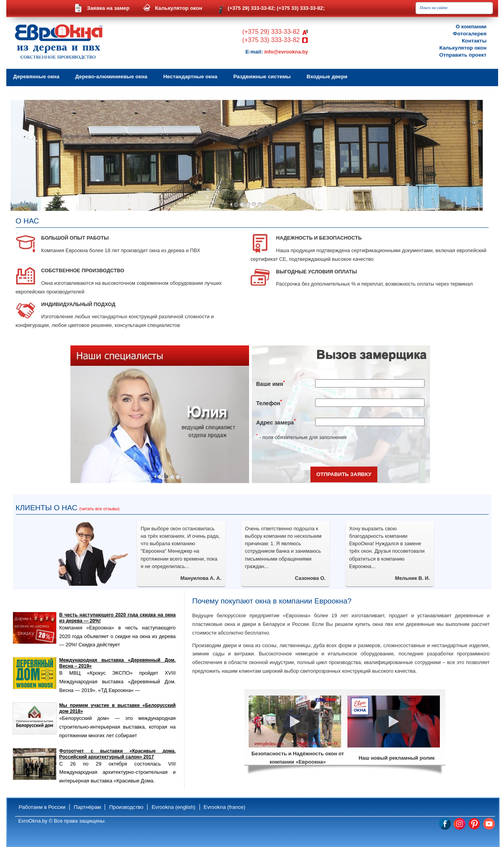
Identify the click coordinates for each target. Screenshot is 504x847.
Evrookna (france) (225, 807)
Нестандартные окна (190, 77)
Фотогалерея (470, 34)
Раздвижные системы (262, 77)
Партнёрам (87, 807)
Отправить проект (463, 55)
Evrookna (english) (173, 807)
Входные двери (327, 77)
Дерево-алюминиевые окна (111, 77)
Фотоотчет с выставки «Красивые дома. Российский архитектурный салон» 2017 (118, 754)
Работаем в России (42, 807)
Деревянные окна (36, 77)
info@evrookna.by (286, 52)
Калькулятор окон (179, 8)
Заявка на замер (108, 8)
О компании (471, 27)
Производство (126, 807)
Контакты (474, 41)
